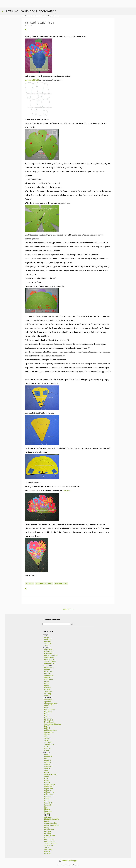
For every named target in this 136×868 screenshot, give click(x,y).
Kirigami (47, 831)
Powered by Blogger (68, 861)
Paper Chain (49, 789)
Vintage (47, 851)
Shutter (47, 734)
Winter (47, 696)
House (47, 781)
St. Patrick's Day (50, 661)
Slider (46, 736)
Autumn (47, 669)
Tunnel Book (49, 744)
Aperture (48, 702)
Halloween (48, 653)
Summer (47, 688)
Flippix (47, 714)
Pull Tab (47, 728)
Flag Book (48, 712)
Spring (47, 686)
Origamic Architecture (53, 724)
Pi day (46, 682)
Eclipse (47, 708)
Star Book (48, 742)
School (47, 684)
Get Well (47, 678)
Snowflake (48, 805)
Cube (46, 771)
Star (46, 807)
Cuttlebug (48, 639)
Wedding (48, 694)
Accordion (48, 700)
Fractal (47, 821)
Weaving (47, 853)
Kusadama (48, 833)
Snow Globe (49, 803)
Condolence (49, 675)
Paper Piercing (50, 841)
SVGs (46, 645)
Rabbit (47, 799)
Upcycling (48, 849)
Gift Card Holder (50, 775)
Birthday (47, 673)
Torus (46, 847)
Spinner (47, 738)
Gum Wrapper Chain (52, 825)
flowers (30, 583)
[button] (26, 30)
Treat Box (48, 811)
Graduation (48, 680)
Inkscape (48, 641)
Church (47, 768)
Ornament (48, 787)
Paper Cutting (49, 839)
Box (46, 758)
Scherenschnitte (50, 843)
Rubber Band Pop (51, 730)
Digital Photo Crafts (51, 819)
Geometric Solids (51, 823)
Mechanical (49, 720)
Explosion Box (49, 710)
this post (67, 491)
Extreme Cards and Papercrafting (31, 11)
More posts (68, 609)
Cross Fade (48, 706)
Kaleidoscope (49, 829)
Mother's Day (61, 583)
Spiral (46, 740)
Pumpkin (48, 797)
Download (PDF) (32, 80)
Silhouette (48, 643)
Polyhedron (49, 795)
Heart (46, 779)
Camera (47, 764)
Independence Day (51, 655)
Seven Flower (49, 732)
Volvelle (47, 746)
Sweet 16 (47, 690)
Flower (47, 773)
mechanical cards (44, 583)
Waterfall (48, 748)
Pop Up (47, 726)
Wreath (47, 813)
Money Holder (50, 785)
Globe (46, 777)
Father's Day (49, 651)
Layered (47, 716)
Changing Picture (51, 704)
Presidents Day (50, 659)
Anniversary (49, 667)
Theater (47, 809)
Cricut (46, 637)
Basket (47, 754)
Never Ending (49, 722)
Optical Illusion (50, 835)
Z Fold (46, 750)
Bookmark (48, 756)
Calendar (48, 762)
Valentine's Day (50, 663)
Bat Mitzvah (49, 671)
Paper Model (49, 793)
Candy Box (48, 766)
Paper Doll (48, 791)
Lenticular (48, 718)
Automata (48, 817)
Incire (46, 827)
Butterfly (47, 760)
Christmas (48, 649)
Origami (47, 837)
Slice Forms (49, 845)
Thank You (48, 692)
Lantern (47, 783)
